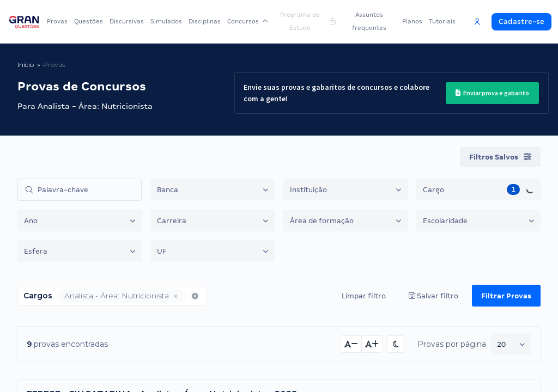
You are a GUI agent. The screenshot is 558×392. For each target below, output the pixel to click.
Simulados (166, 21)
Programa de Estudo (308, 21)
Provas (57, 21)
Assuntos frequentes (369, 21)
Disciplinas (205, 21)
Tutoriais (442, 21)
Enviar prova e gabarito (492, 93)
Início (26, 65)
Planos (412, 21)
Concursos (248, 21)
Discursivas (127, 21)
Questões (89, 21)
